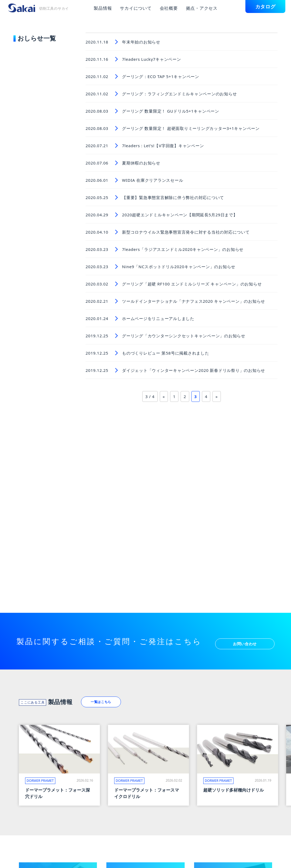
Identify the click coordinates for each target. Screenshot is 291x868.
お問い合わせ (245, 640)
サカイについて (136, 8)
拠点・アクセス (202, 8)
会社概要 (169, 8)
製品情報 (103, 8)
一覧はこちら (108, 700)
